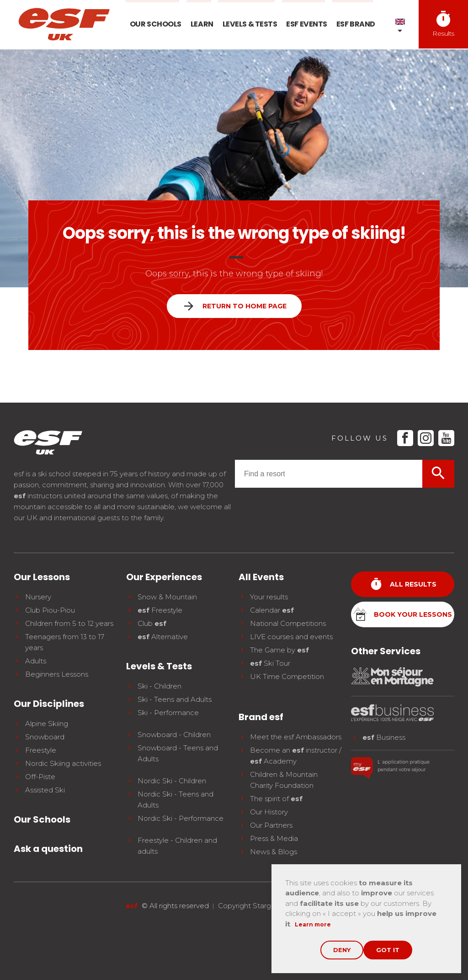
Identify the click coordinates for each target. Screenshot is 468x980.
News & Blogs (274, 852)
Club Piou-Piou (50, 610)
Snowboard (45, 737)
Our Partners (271, 825)
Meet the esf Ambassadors (296, 737)
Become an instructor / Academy (296, 756)
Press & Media (274, 838)
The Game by (279, 650)
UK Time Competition (287, 676)
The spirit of (276, 799)
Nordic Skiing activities (63, 763)
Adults (36, 661)
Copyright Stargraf (249, 906)
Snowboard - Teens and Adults (178, 753)
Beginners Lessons (57, 674)
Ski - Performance (168, 713)
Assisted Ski (45, 790)
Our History (269, 812)
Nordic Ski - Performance (181, 818)
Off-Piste (40, 777)
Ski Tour (270, 663)
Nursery (38, 597)
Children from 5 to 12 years (69, 623)
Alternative (163, 637)
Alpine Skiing (47, 724)
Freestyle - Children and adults (177, 846)
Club (152, 623)
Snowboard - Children (174, 735)
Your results (269, 597)
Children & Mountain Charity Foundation (284, 780)
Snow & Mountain (167, 597)
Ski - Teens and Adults (175, 699)
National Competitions (288, 623)
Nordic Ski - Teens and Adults (175, 800)
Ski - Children (160, 686)
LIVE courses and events (291, 637)
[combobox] (329, 474)
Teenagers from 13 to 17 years (65, 642)
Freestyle (41, 750)
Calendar (272, 610)
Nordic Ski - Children (172, 781)
